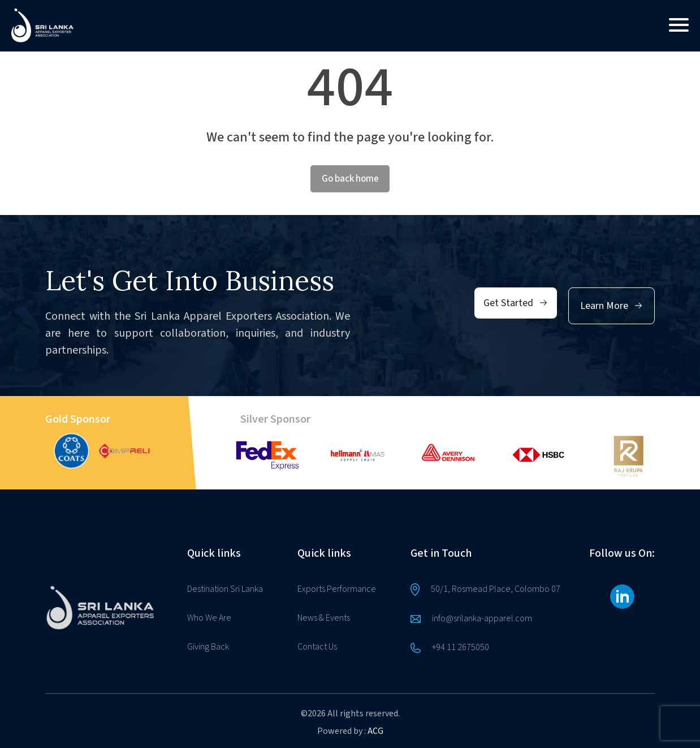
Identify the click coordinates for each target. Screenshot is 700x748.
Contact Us (317, 647)
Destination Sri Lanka (225, 589)
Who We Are (209, 618)
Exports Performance (337, 589)
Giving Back (208, 647)
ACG (375, 731)
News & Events (324, 618)
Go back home (350, 179)
